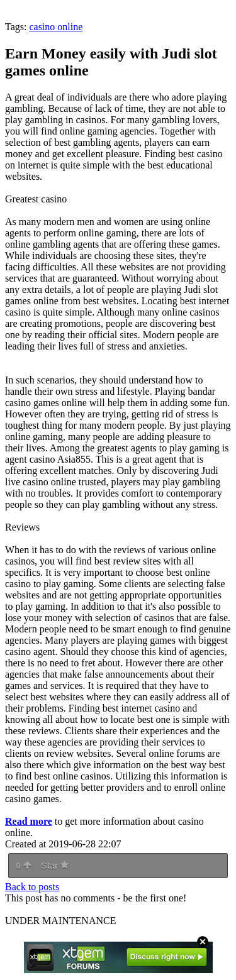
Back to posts (32, 887)
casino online (56, 27)
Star (55, 866)
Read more (29, 821)
